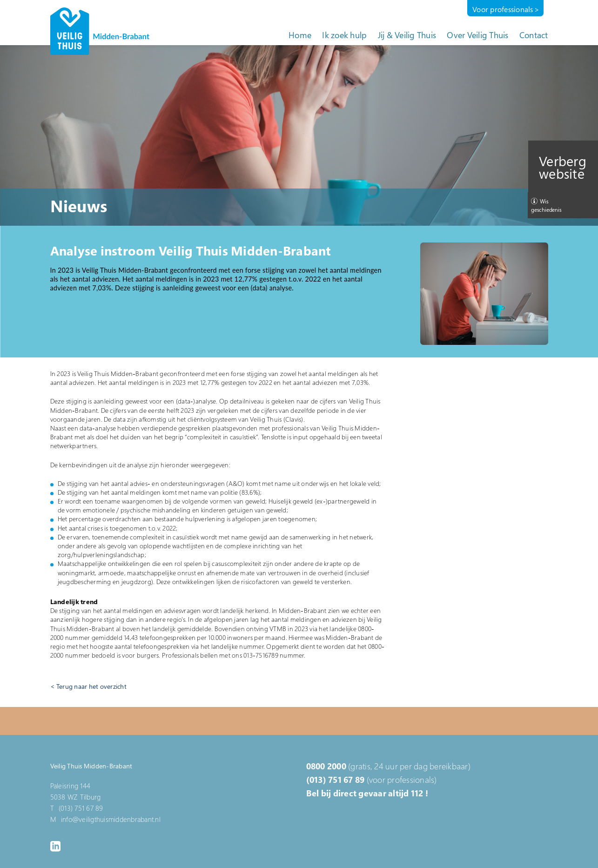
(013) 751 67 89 (336, 780)
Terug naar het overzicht (91, 686)
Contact (534, 35)
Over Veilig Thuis (477, 35)
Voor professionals (503, 9)
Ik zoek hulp (344, 35)
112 (417, 793)
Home (300, 35)
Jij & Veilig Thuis (407, 35)
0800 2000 (326, 766)
